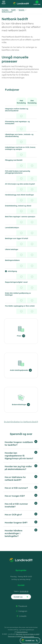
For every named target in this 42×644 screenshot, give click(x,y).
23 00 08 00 (24, 591)
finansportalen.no (22, 632)
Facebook (21, 606)
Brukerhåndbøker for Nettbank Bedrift (21, 422)
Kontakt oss (32, 640)
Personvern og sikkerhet (15, 636)
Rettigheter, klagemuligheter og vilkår (27, 634)
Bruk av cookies (29, 636)
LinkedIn (21, 616)
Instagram (21, 611)
